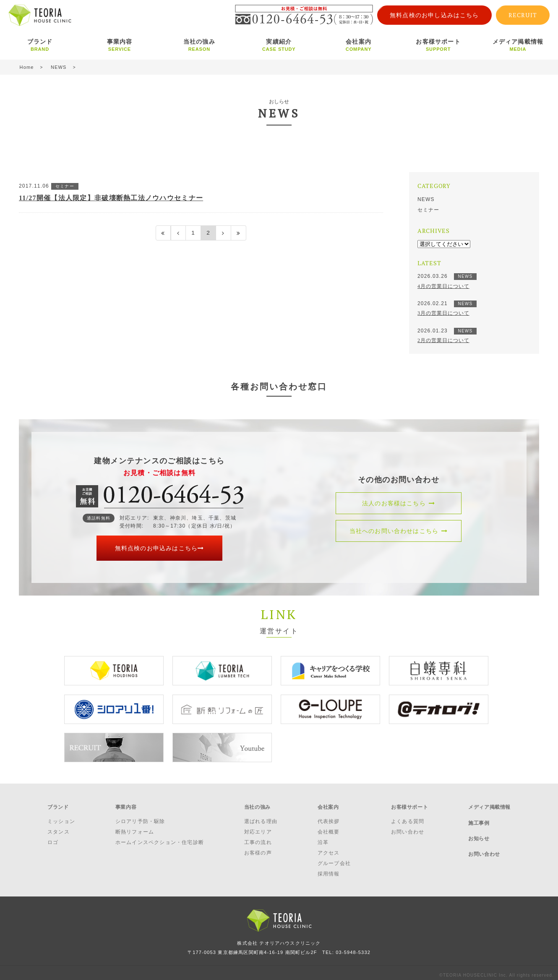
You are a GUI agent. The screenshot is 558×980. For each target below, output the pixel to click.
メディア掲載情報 (518, 45)
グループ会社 (334, 859)
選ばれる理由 (261, 817)
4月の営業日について (443, 286)
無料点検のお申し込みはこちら (434, 15)
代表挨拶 (329, 817)
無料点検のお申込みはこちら (160, 548)
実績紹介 (279, 45)
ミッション (61, 817)
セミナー (429, 210)
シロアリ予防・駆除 (140, 817)
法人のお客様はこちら (399, 503)
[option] (114, 671)
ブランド (40, 45)
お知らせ (479, 827)
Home (27, 67)
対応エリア (258, 827)
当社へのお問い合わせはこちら (399, 531)
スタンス (59, 827)
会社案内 (359, 45)
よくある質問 (408, 817)
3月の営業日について (443, 313)
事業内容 (120, 45)
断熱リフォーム (135, 827)
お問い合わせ (408, 827)
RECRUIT (523, 15)
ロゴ (53, 838)
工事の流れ (258, 838)
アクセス (329, 849)
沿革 (323, 838)
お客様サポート (438, 45)
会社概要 (329, 827)
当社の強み (199, 45)
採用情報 (329, 870)
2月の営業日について (443, 340)
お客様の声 (258, 849)
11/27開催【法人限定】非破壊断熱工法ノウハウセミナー (111, 198)
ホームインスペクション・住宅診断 (160, 838)
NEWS (426, 199)
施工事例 (479, 816)
